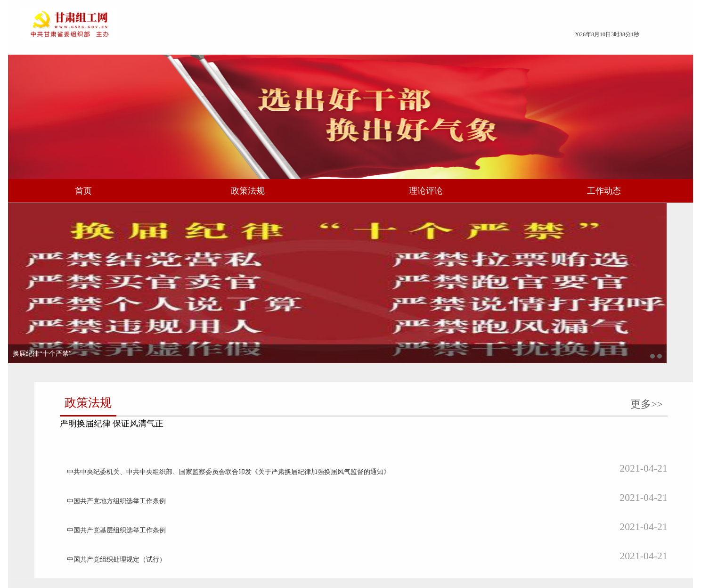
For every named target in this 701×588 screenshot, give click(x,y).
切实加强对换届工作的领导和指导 (159, 466)
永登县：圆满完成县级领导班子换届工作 (415, 428)
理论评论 (404, 194)
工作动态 (529, 194)
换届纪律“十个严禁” (143, 366)
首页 (163, 194)
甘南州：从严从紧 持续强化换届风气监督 (416, 503)
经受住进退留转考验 (139, 503)
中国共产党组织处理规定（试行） (405, 334)
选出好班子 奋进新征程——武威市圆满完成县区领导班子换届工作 (438, 466)
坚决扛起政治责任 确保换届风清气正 (163, 428)
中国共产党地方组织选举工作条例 (405, 296)
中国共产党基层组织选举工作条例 (405, 315)
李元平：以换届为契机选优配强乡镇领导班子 (175, 447)
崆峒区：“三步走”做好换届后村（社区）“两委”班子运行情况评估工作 (438, 409)
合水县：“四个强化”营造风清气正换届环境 (417, 522)
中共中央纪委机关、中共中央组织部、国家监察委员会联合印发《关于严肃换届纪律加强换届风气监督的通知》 (438, 277)
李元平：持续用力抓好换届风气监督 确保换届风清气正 (189, 409)
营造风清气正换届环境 (142, 522)
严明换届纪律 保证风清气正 (407, 237)
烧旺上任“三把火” (135, 485)
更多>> (577, 220)
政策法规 (278, 194)
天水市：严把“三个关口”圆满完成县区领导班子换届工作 (437, 485)
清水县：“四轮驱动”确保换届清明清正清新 (417, 447)
